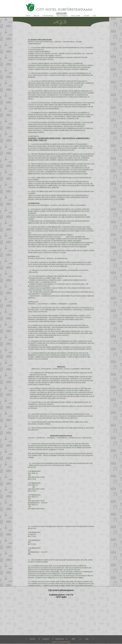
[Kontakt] (32, 639)
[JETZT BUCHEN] (61, 14)
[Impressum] (46, 639)
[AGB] (73, 639)
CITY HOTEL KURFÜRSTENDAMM (64, 9)
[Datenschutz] (60, 639)
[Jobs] (87, 639)
